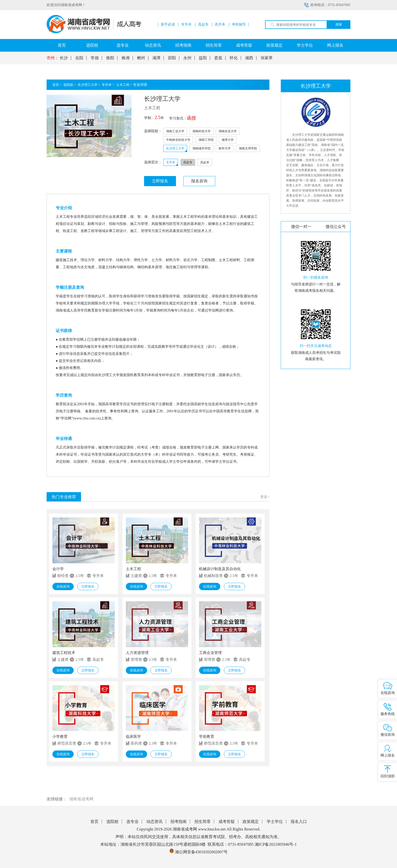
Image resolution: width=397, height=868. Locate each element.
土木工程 (123, 85)
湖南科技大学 (202, 131)
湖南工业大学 (175, 131)
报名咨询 (199, 181)
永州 (187, 58)
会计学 (58, 569)
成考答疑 (244, 45)
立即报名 (160, 181)
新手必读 (168, 25)
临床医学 (133, 737)
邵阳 (172, 58)
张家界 (267, 58)
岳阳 (79, 58)
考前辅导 (239, 25)
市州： (53, 58)
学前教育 (207, 737)
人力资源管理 (137, 653)
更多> (265, 497)
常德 (95, 58)
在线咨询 (63, 586)
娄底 (218, 58)
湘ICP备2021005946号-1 (276, 844)
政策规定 (274, 45)
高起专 (203, 25)
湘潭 (156, 58)
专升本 (186, 25)
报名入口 (299, 822)
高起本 (205, 162)
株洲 (126, 58)
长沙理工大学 (88, 85)
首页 (62, 45)
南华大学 (225, 148)
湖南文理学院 (248, 148)
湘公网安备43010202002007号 (201, 852)
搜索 (339, 24)
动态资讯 (153, 45)
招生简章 (214, 45)
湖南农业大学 (228, 131)
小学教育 (60, 737)
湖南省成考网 (81, 799)
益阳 (203, 58)
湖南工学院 (206, 140)
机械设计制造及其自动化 (220, 569)
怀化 (234, 58)
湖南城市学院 (202, 148)
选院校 (92, 45)
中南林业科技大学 (178, 140)
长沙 (64, 58)
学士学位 (305, 45)
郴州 (141, 58)
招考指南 (183, 45)
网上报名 (335, 45)
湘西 (249, 58)
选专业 (123, 45)
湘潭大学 (228, 140)
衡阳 (110, 58)
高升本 (220, 25)
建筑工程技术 (64, 653)
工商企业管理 (210, 653)
